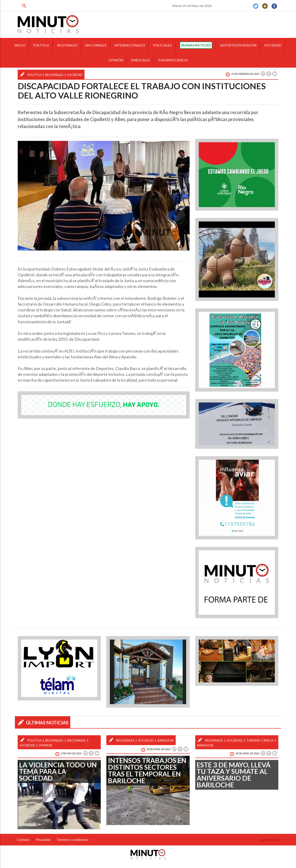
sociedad (75, 75)
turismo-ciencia (260, 740)
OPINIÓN (116, 60)
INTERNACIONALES (130, 45)
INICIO (20, 45)
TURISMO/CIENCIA (173, 60)
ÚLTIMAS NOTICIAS (47, 723)
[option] (104, 196)
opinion (45, 745)
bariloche (166, 740)
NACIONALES (96, 45)
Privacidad (43, 840)
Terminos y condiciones (72, 840)
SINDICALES (140, 60)
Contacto (23, 840)
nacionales (76, 740)
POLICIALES (162, 45)
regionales (54, 75)
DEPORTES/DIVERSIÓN (238, 45)
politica (34, 75)
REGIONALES (67, 45)
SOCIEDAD (273, 45)
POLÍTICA (41, 45)
